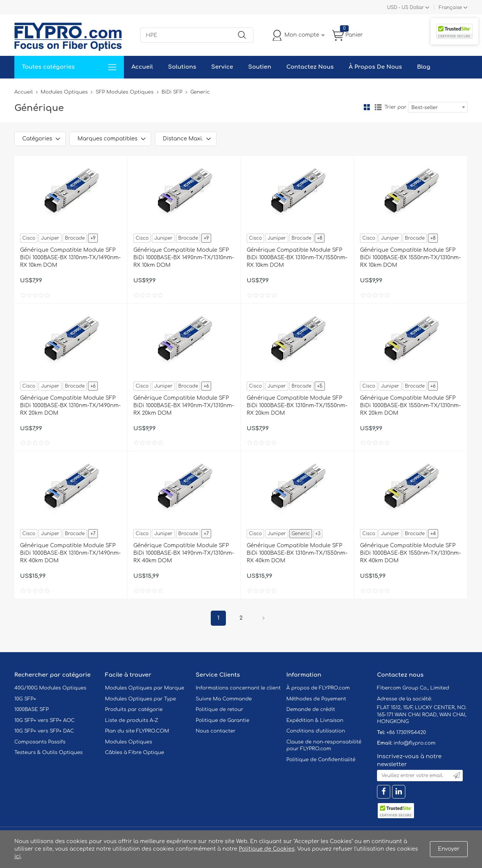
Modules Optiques (64, 92)
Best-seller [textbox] (425, 108)
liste (378, 107)
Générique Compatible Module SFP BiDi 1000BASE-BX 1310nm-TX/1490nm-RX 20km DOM (70, 406)
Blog (424, 67)
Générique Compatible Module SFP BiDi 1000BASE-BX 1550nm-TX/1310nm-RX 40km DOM (410, 553)
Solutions (182, 67)
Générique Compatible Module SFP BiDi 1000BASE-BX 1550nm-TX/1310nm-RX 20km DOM (410, 406)
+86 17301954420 (406, 733)
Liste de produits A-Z (132, 720)
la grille (367, 107)
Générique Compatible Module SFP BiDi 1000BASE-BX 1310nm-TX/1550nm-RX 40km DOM (297, 553)
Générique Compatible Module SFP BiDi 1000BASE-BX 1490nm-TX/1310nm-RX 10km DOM (184, 258)
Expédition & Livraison (315, 720)
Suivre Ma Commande (224, 699)
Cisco (29, 238)
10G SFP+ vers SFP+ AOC (45, 720)
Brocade (75, 238)
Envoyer (449, 849)
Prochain (264, 618)
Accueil (142, 67)
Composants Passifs (40, 742)
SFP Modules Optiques (124, 92)
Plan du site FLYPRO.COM (137, 731)
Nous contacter (216, 731)
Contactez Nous (310, 67)
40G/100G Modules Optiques (50, 688)
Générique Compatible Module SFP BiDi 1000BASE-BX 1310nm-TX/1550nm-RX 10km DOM (297, 258)
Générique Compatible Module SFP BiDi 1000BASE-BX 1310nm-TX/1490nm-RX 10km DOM (70, 258)
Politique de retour (219, 709)
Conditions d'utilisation (316, 731)
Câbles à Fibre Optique (135, 753)
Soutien (260, 67)
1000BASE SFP (32, 709)
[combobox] (438, 107)
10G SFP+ (25, 699)
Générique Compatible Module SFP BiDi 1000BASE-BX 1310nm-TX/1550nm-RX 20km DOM (297, 406)
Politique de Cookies (266, 849)
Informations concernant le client (238, 688)
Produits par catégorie (134, 709)
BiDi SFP (172, 92)
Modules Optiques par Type (141, 699)
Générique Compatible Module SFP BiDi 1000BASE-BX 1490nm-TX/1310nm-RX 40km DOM (184, 553)
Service (222, 67)
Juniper (50, 238)
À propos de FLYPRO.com (318, 688)
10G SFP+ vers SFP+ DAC (44, 731)
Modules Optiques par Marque (145, 688)
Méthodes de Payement (316, 699)
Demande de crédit (311, 709)
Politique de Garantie (222, 720)
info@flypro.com (415, 743)
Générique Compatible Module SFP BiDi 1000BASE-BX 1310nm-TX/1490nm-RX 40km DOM (70, 553)
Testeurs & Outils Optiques (49, 753)
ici (17, 856)
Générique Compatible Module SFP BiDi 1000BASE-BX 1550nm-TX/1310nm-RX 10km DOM (410, 258)
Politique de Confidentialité (321, 760)
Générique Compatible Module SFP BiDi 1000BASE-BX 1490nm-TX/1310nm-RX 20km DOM (184, 406)
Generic (301, 534)
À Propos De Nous (375, 67)
